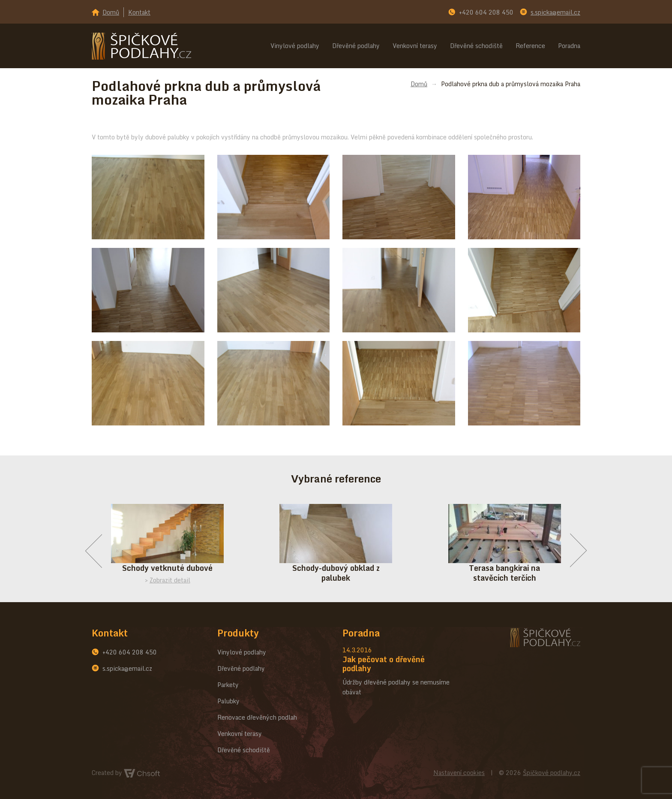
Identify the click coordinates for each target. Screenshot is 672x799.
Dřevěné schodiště (476, 46)
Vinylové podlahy (295, 46)
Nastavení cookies (459, 773)
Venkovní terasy (415, 46)
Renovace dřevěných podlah (257, 717)
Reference (530, 46)
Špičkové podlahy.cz (552, 773)
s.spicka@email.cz (555, 12)
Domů (111, 12)
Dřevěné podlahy (356, 46)
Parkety (228, 685)
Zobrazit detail (170, 580)
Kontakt (139, 12)
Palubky (228, 701)
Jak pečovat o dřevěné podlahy (384, 664)
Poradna (569, 46)
